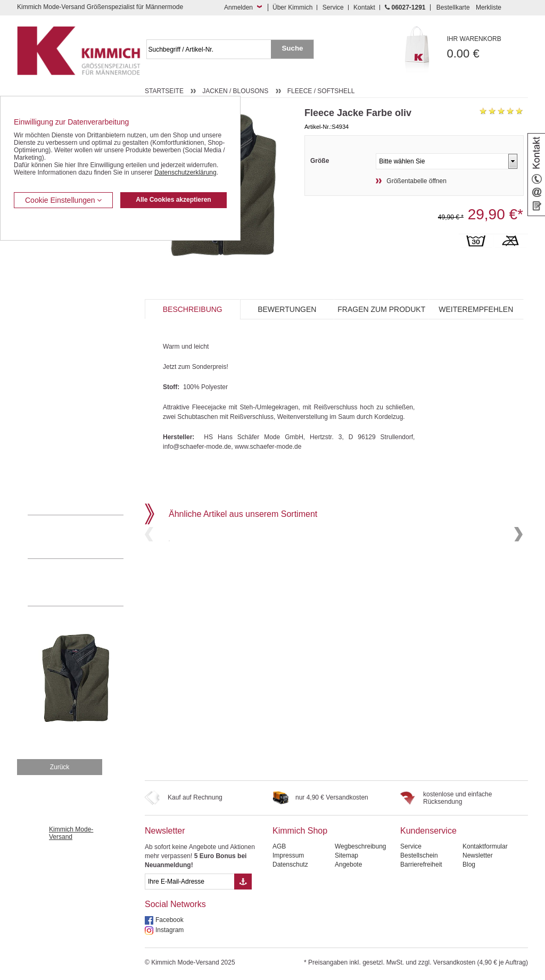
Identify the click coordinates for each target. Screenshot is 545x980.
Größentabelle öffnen (416, 181)
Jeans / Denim (48, 287)
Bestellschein (419, 855)
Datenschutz (290, 864)
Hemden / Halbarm (55, 385)
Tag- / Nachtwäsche (56, 433)
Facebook (170, 920)
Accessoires (45, 482)
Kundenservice (428, 831)
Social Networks (175, 904)
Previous (149, 570)
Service (333, 7)
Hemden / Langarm (55, 368)
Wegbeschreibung (361, 846)
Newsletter (165, 831)
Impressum (288, 855)
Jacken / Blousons (235, 91)
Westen (38, 271)
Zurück (60, 767)
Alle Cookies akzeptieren (173, 200)
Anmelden (238, 7)
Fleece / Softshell (321, 91)
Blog (469, 864)
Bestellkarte (453, 7)
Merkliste (489, 7)
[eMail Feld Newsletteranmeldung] (189, 882)
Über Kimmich (292, 7)
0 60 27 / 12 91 (86, 537)
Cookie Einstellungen (63, 200)
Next (518, 570)
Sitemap (346, 855)
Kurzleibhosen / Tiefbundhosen (72, 336)
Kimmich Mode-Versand (71, 833)
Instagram (170, 930)
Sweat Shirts (46, 449)
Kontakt (364, 7)
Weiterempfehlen (476, 309)
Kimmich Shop (300, 831)
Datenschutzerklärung (185, 172)
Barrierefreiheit (421, 864)
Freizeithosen (47, 304)
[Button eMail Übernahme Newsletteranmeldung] (243, 882)
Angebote (348, 864)
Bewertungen (287, 309)
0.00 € (488, 48)
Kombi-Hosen (47, 352)
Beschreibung (193, 309)
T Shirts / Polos (49, 401)
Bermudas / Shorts (54, 320)
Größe (320, 161)
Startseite (164, 91)
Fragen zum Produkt (381, 309)
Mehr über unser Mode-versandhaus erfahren (86, 582)
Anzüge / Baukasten (56, 255)
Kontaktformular (485, 846)
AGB (279, 846)
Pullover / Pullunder (55, 466)
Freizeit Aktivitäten (53, 417)
